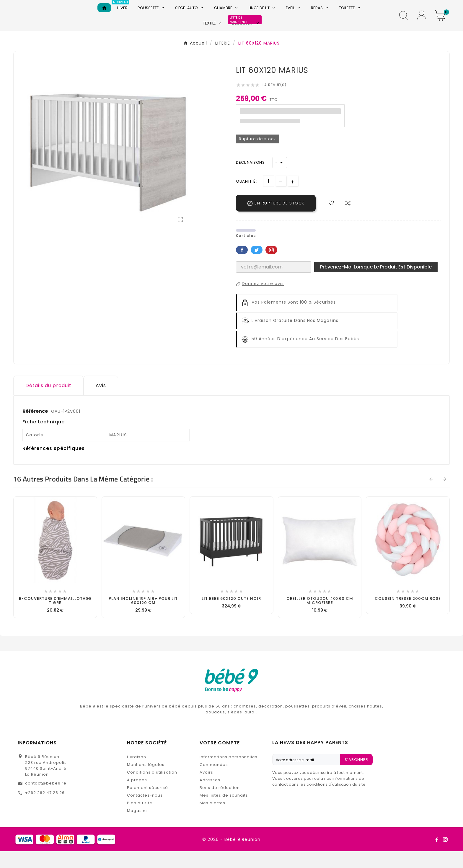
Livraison (137, 774)
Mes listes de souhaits (224, 812)
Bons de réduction (220, 804)
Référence (36, 428)
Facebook (242, 267)
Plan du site (140, 820)
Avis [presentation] (101, 402)
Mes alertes (212, 820)
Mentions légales (146, 781)
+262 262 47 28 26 (45, 809)
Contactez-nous (145, 812)
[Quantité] (269, 198)
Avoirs (206, 789)
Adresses (210, 797)
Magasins (137, 827)
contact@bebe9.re (46, 800)
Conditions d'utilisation (152, 789)
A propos (137, 797)
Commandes (214, 781)
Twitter (257, 267)
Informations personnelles (229, 774)
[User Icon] (422, 24)
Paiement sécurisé (147, 804)
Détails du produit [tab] (48, 402)
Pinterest (271, 267)
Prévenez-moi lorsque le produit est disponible (376, 284)
